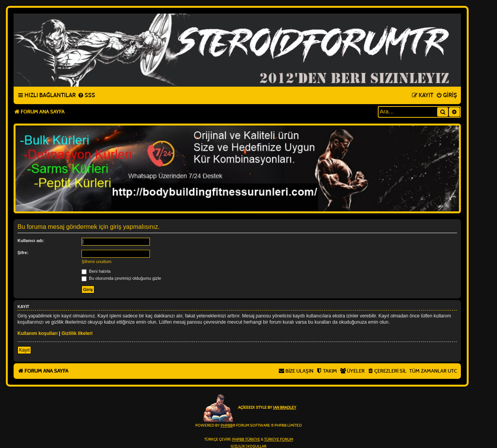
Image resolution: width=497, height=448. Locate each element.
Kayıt (24, 350)
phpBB (227, 425)
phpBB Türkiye (246, 439)
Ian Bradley (285, 408)
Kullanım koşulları (37, 333)
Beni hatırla (96, 271)
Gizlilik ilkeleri (77, 333)
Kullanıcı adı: (31, 241)
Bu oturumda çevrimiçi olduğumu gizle (121, 278)
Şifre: (23, 253)
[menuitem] (86, 96)
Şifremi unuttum (96, 261)
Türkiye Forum (279, 439)
